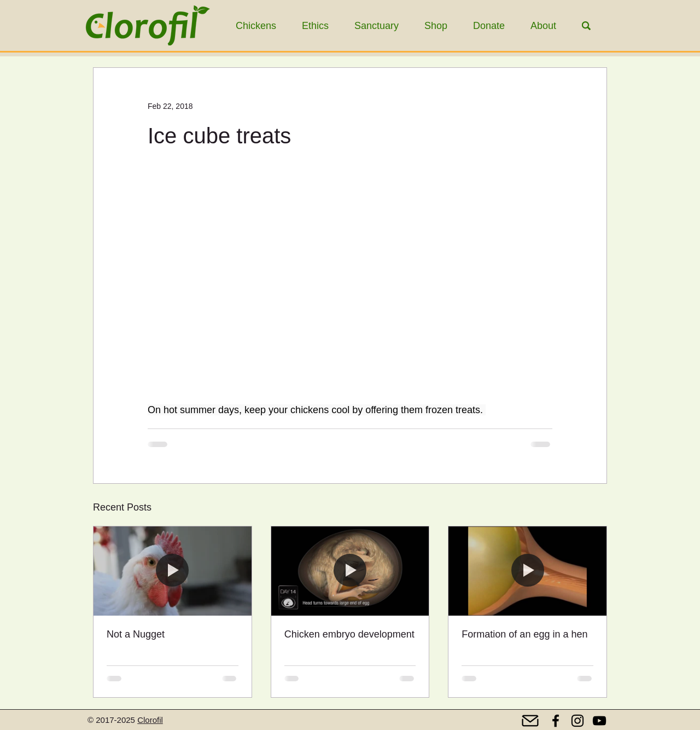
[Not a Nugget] (173, 571)
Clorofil (150, 720)
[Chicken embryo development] (350, 571)
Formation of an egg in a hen (524, 634)
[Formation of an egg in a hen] (527, 571)
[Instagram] (577, 721)
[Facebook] (556, 721)
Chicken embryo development (349, 634)
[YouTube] (599, 721)
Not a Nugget (136, 634)
